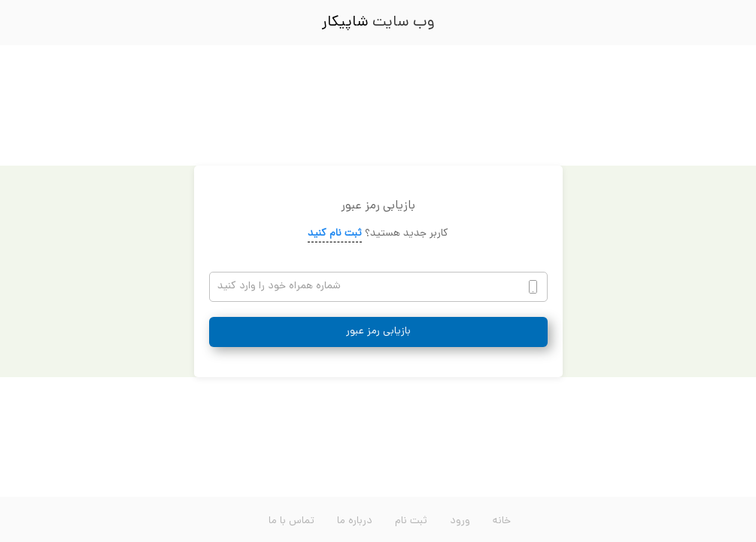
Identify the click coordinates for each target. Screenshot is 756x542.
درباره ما (355, 521)
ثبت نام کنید (335, 234)
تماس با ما (291, 521)
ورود (460, 521)
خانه (502, 521)
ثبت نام (411, 521)
